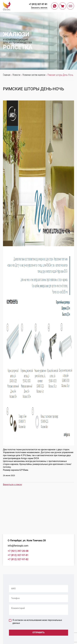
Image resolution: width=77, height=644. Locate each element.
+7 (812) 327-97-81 (38, 4)
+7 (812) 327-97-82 (18, 559)
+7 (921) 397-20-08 (18, 551)
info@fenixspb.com (18, 546)
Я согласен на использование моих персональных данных (35, 622)
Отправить (38, 632)
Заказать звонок (39, 8)
